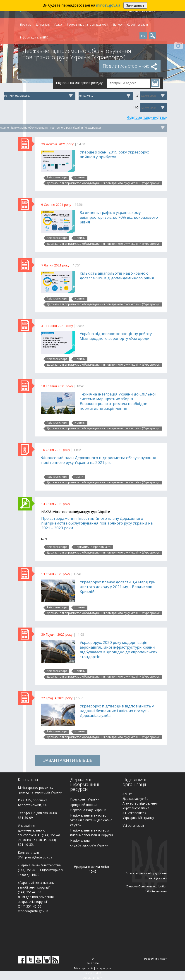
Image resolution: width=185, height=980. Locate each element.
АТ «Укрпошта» (134, 813)
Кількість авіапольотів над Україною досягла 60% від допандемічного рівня (117, 276)
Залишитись (135, 5)
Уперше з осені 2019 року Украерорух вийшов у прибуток (114, 154)
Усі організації (133, 825)
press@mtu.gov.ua (39, 857)
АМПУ (127, 794)
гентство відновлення (142, 803)
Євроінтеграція (137, 24)
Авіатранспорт (57, 177)
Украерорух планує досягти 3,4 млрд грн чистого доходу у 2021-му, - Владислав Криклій (118, 587)
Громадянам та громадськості (88, 24)
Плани (79, 477)
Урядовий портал (84, 805)
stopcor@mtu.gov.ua (33, 911)
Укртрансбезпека (136, 808)
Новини (80, 177)
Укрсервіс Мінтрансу (138, 818)
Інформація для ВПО (34, 37)
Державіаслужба (135, 799)
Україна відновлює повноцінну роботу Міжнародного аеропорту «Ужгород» (116, 336)
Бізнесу (118, 24)
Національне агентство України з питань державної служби (92, 820)
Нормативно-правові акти (93, 547)
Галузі (58, 24)
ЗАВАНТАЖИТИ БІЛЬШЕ (68, 760)
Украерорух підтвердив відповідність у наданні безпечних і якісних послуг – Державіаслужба (117, 711)
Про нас (26, 24)
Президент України (85, 799)
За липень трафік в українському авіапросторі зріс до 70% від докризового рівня (119, 217)
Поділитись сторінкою (130, 66)
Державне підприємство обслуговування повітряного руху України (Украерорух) (103, 183)
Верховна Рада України (88, 810)
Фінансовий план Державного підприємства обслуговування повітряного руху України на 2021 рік (99, 460)
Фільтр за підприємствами (147, 117)
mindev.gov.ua (108, 5)
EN (143, 36)
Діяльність (43, 24)
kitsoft (163, 959)
